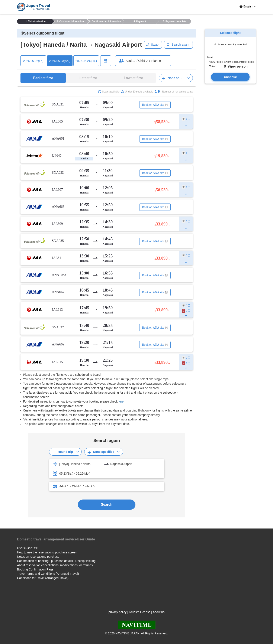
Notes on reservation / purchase (38, 557)
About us (159, 612)
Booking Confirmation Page (35, 569)
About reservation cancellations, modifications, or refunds (55, 565)
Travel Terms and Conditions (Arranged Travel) (48, 574)
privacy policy (118, 612)
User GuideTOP (28, 548)
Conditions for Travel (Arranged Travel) (43, 578)
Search (107, 505)
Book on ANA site (155, 105)
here (121, 401)
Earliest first (43, 78)
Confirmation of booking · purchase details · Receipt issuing (56, 561)
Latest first (88, 78)
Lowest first (133, 78)
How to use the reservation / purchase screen (47, 552)
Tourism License (140, 612)
